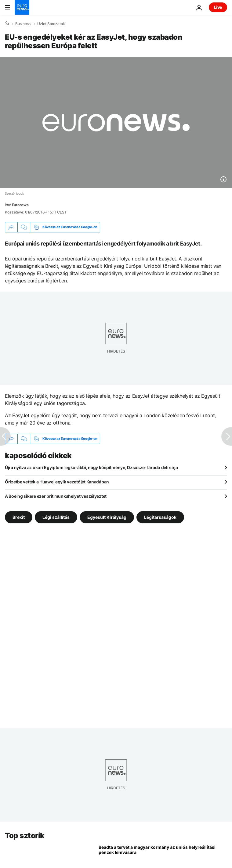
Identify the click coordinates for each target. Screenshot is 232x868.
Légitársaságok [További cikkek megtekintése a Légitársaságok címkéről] (160, 517)
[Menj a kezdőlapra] (22, 7)
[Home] (7, 23)
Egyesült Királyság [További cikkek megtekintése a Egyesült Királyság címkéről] (107, 517)
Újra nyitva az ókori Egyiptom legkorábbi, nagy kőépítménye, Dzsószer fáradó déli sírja (91, 467)
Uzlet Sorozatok (51, 24)
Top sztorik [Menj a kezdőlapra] (25, 836)
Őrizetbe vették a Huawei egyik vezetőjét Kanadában (57, 482)
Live (218, 7)
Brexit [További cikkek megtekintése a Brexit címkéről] (19, 517)
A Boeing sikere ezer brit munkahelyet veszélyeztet (56, 496)
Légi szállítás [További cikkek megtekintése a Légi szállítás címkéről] (56, 517)
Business (23, 24)
